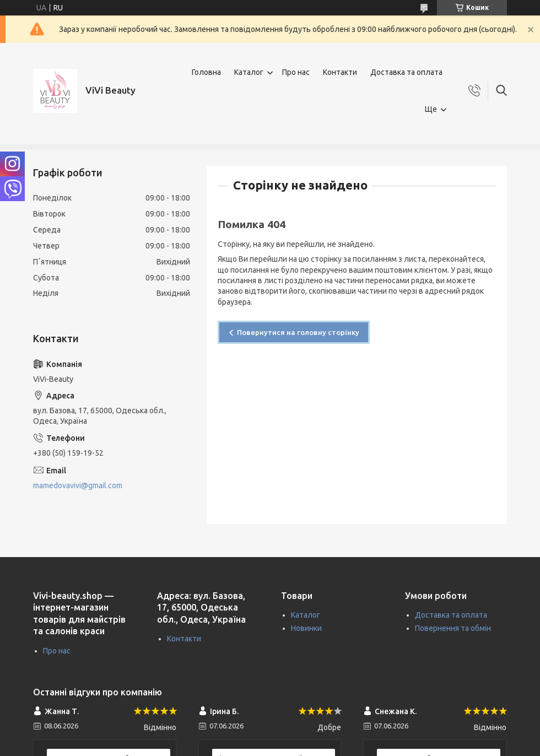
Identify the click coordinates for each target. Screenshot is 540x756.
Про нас (296, 72)
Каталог (249, 72)
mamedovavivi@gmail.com (78, 485)
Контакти (340, 72)
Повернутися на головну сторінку (298, 332)
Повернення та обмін (453, 628)
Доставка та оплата (406, 72)
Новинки (306, 628)
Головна (206, 72)
